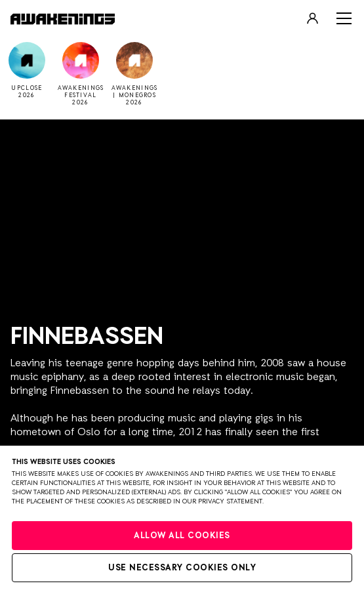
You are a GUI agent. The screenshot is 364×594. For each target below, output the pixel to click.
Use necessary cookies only (182, 568)
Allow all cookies (182, 536)
